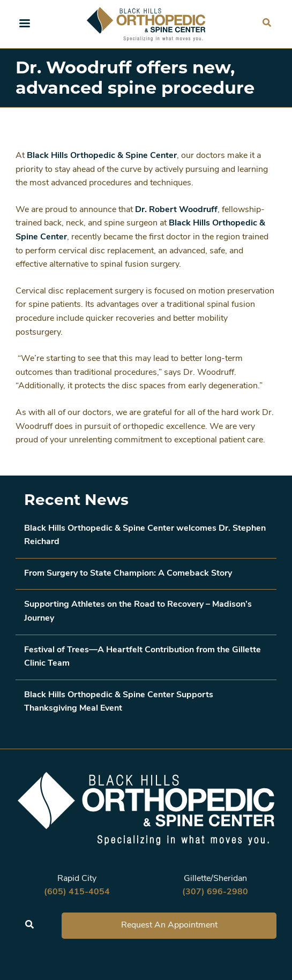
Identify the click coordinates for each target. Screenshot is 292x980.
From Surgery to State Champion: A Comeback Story (128, 574)
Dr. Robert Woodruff (176, 210)
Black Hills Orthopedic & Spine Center (102, 156)
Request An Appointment (169, 925)
